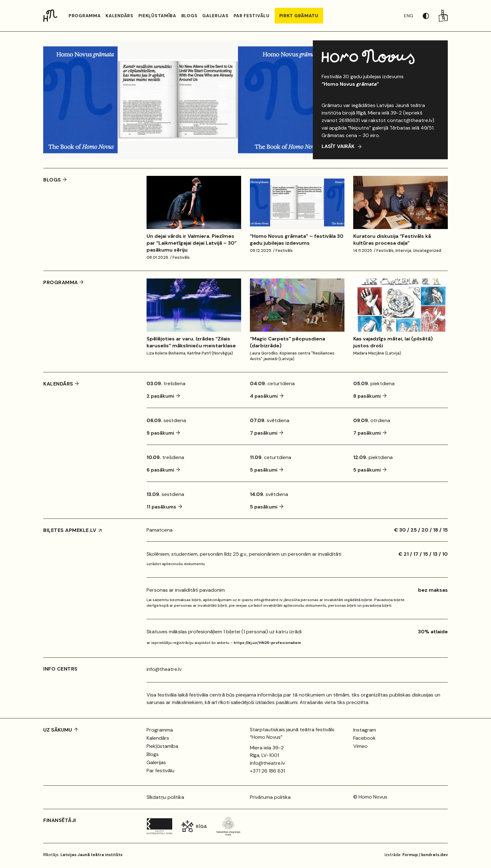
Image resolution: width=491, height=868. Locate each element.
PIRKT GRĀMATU (299, 16)
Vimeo (360, 746)
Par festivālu (252, 16)
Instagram (365, 730)
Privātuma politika (270, 797)
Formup (410, 855)
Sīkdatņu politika (165, 797)
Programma (85, 16)
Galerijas (215, 16)
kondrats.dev (434, 855)
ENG (409, 16)
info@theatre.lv (164, 669)
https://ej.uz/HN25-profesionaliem (267, 643)
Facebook (364, 738)
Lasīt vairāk (339, 146)
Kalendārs (119, 16)
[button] (431, 16)
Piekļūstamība (157, 16)
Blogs (189, 16)
